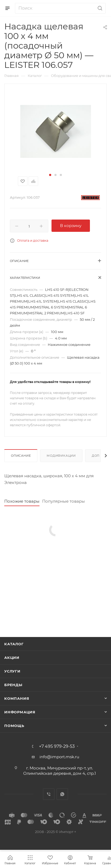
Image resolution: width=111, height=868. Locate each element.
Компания (17, 698)
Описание (21, 456)
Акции (12, 658)
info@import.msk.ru (59, 757)
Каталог (14, 644)
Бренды (13, 685)
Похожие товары (22, 501)
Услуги (12, 671)
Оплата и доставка (33, 241)
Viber (49, 794)
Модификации (61, 456)
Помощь (14, 726)
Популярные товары (64, 501)
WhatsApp (62, 794)
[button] (50, 175)
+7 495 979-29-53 (57, 746)
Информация (20, 712)
